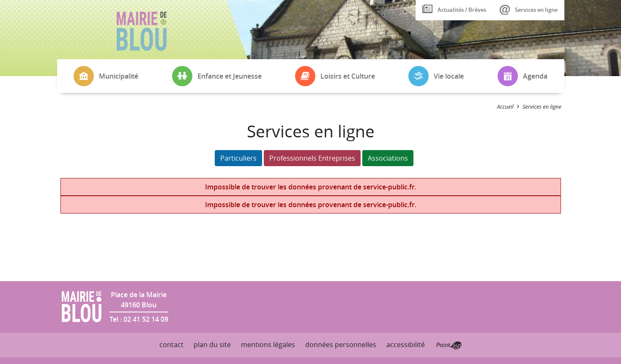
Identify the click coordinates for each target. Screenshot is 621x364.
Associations (388, 158)
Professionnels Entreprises (312, 158)
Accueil (505, 107)
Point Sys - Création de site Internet (449, 345)
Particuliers (238, 158)
